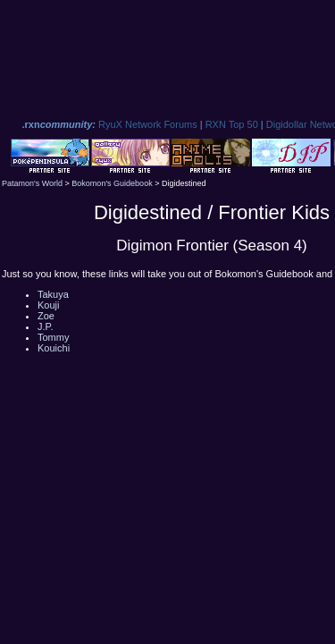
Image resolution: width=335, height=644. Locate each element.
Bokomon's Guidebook (112, 183)
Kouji (48, 305)
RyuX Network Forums (148, 124)
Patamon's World (32, 183)
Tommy (53, 337)
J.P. (46, 326)
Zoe (46, 316)
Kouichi (54, 348)
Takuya (53, 294)
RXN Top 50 (232, 124)
